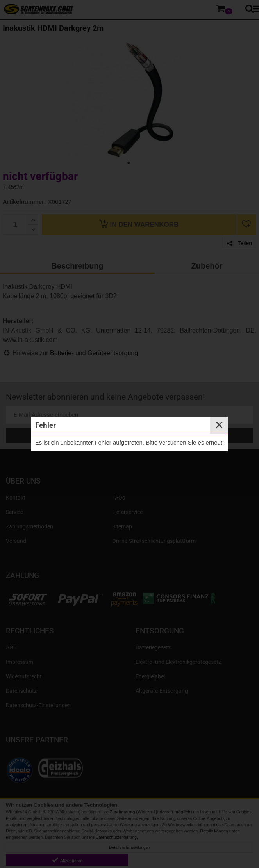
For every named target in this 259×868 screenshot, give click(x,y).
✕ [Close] (219, 425)
